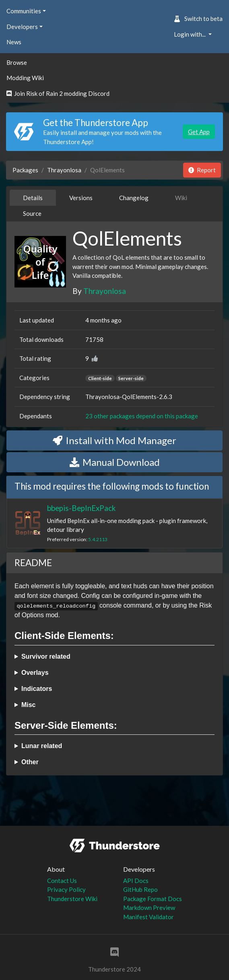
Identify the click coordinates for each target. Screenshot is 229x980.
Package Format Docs (153, 899)
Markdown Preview (149, 908)
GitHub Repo (140, 889)
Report (202, 170)
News (14, 42)
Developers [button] (22, 27)
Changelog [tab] (134, 198)
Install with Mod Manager (114, 440)
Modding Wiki (25, 78)
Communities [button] (24, 11)
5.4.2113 (98, 539)
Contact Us (62, 881)
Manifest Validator (149, 917)
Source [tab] (32, 213)
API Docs (136, 881)
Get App (199, 132)
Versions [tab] (81, 198)
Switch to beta (198, 19)
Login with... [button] (190, 34)
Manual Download (115, 462)
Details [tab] (33, 198)
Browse (17, 62)
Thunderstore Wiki (72, 899)
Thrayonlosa (64, 170)
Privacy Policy (66, 889)
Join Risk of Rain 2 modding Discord (58, 93)
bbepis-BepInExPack (81, 508)
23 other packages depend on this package (142, 416)
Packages (25, 170)
